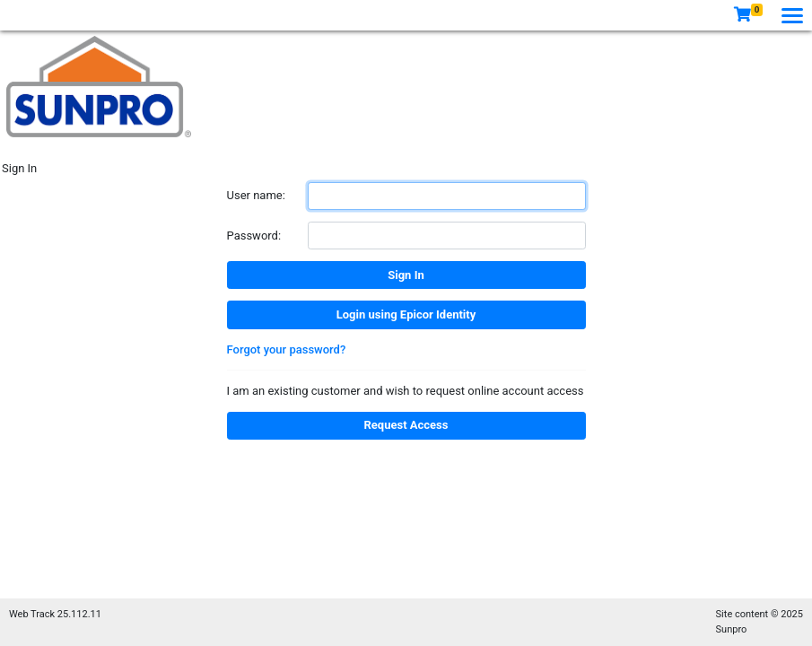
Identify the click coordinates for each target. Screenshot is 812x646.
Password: (254, 236)
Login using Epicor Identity (406, 314)
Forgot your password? (287, 349)
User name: (256, 195)
